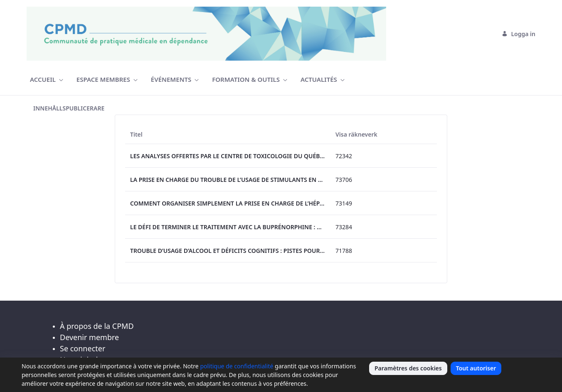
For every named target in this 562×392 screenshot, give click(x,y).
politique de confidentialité (237, 366)
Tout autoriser (476, 368)
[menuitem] (47, 80)
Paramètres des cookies (408, 368)
